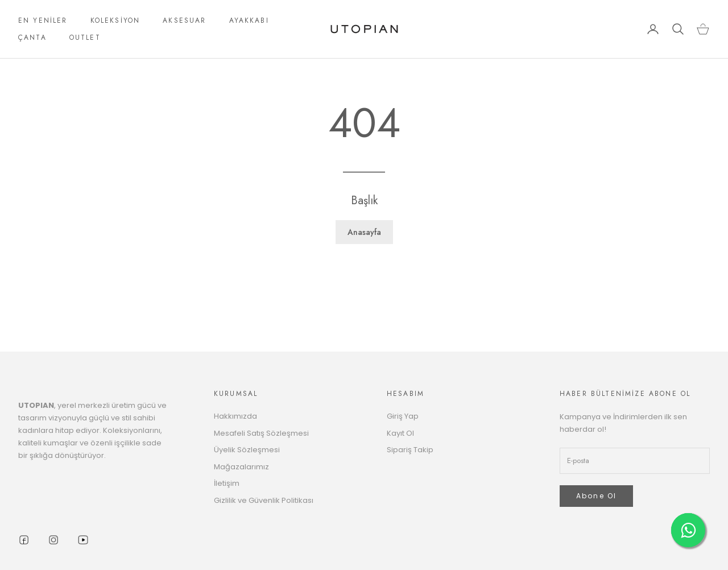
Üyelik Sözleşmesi (247, 450)
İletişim (227, 483)
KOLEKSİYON (115, 20)
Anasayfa (364, 232)
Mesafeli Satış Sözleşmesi (261, 433)
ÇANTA (32, 38)
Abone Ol (596, 496)
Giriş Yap (403, 416)
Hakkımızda (235, 416)
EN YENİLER (43, 20)
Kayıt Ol (400, 433)
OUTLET (85, 38)
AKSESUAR (184, 20)
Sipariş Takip (410, 450)
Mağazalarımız (241, 467)
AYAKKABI (249, 20)
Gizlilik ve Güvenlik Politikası (264, 500)
